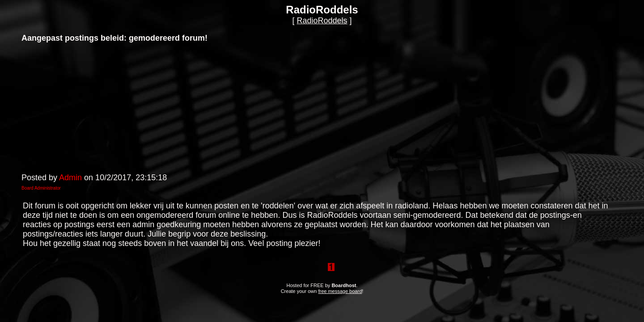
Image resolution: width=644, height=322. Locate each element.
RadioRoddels (322, 21)
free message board (340, 291)
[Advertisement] (89, 107)
